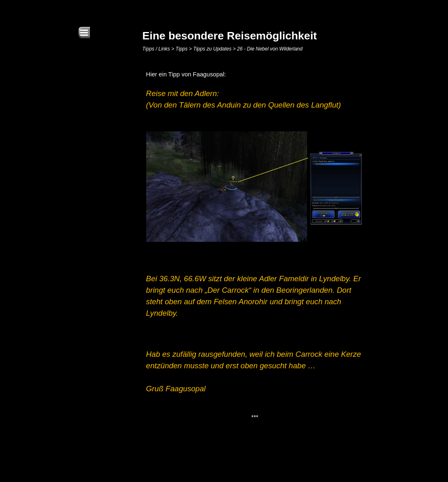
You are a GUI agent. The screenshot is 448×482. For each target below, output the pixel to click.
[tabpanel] (255, 246)
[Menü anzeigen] (84, 32)
